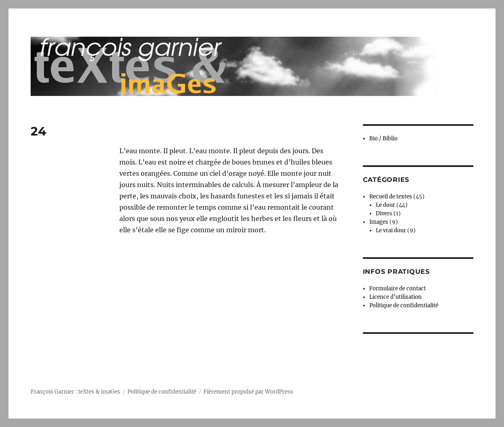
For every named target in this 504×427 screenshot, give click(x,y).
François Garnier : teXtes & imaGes (75, 392)
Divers (384, 213)
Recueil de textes (391, 197)
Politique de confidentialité (404, 305)
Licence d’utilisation (396, 297)
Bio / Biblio (383, 139)
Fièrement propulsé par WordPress (248, 392)
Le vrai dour (391, 230)
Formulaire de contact (398, 288)
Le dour (385, 205)
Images (379, 222)
